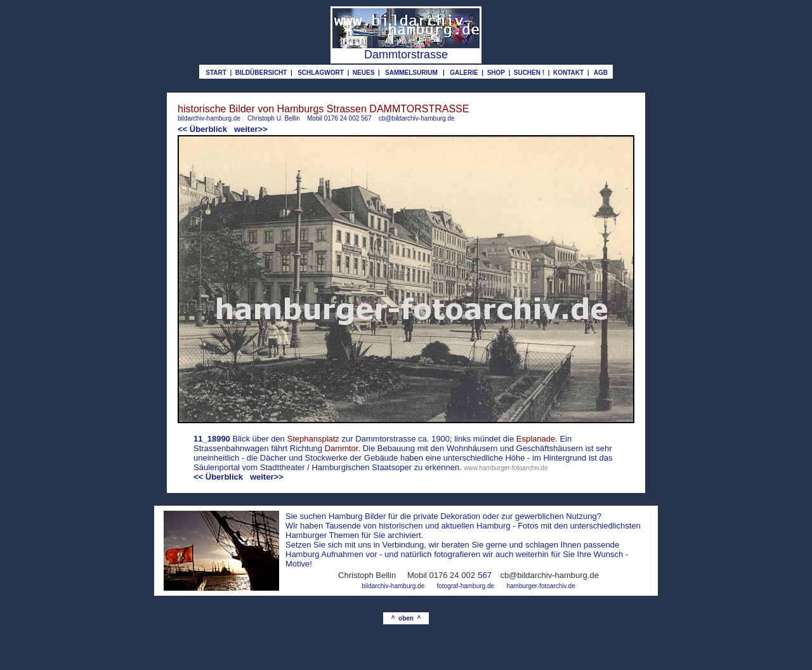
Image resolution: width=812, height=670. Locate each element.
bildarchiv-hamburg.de (209, 118)
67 (487, 575)
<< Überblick (202, 129)
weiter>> (251, 129)
